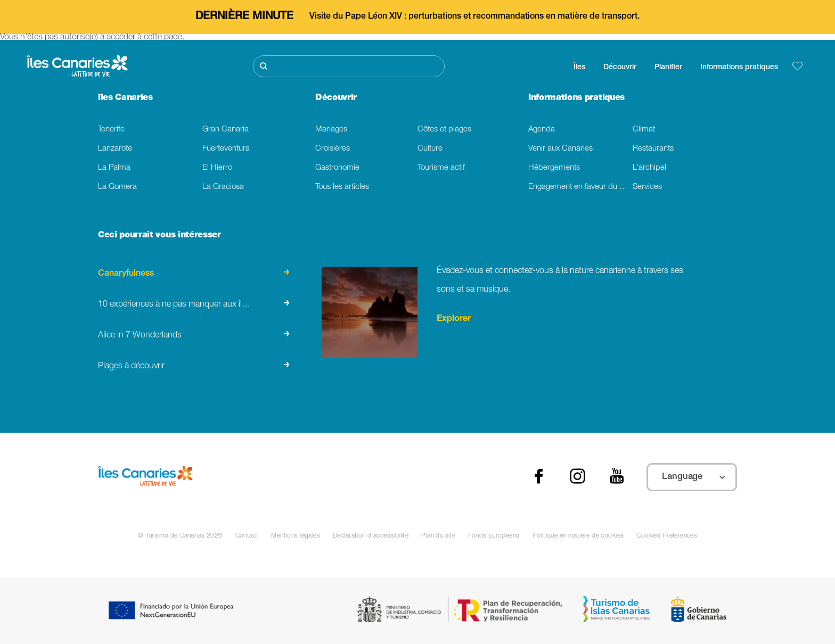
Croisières (333, 149)
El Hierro (217, 168)
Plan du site (438, 536)
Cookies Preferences (667, 536)
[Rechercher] (349, 66)
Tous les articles (342, 187)
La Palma (114, 168)
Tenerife (111, 130)
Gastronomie (337, 168)
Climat (644, 130)
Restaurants (653, 149)
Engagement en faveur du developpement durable (580, 187)
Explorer (454, 319)
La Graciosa (223, 187)
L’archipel (649, 168)
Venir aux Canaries (560, 149)
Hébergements (554, 168)
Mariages (331, 130)
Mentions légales (296, 536)
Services (647, 187)
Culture (430, 149)
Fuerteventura (226, 149)
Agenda (542, 130)
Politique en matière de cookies (578, 536)
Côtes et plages (444, 130)
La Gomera (117, 187)
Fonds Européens (494, 536)
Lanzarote (115, 149)
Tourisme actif (441, 168)
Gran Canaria (226, 130)
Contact (247, 536)
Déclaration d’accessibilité (371, 536)
